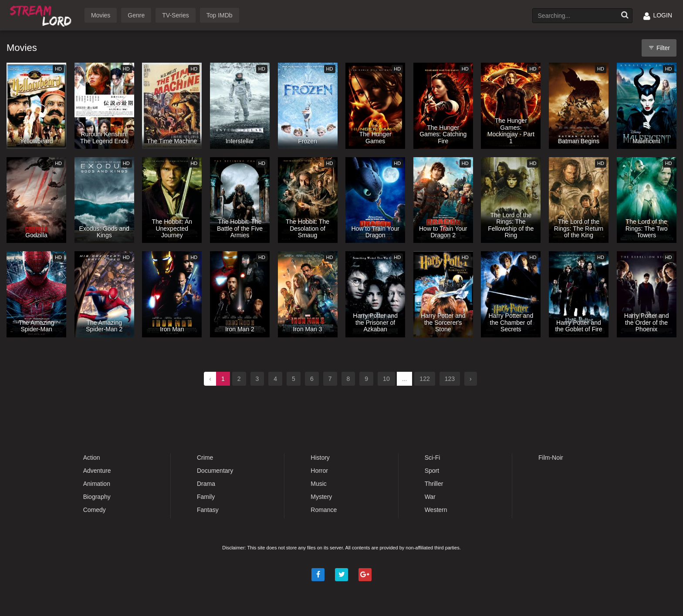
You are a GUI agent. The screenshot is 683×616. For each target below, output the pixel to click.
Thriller (434, 484)
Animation (97, 484)
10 (386, 379)
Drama (206, 484)
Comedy (95, 510)
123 (450, 379)
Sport (432, 471)
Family (206, 497)
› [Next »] (471, 379)
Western (436, 510)
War (430, 497)
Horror (319, 471)
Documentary (215, 471)
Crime (205, 458)
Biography (97, 497)
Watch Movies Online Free (42, 15)
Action (92, 458)
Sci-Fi (433, 458)
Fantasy (208, 510)
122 (424, 379)
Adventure (97, 471)
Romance (324, 510)
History (320, 458)
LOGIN (658, 15)
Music (319, 484)
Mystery (321, 497)
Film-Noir (551, 458)
